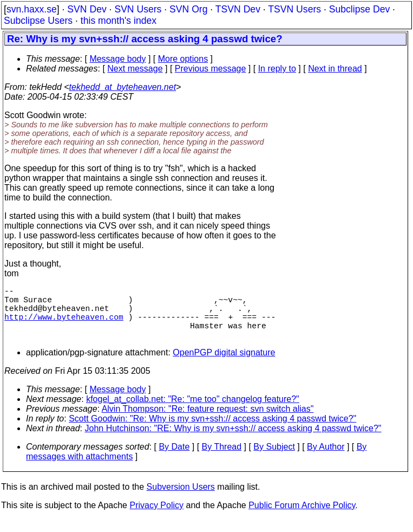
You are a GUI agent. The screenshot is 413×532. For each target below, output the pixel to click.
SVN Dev (87, 9)
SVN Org (188, 9)
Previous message (211, 69)
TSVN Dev (238, 9)
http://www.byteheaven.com (64, 325)
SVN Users (138, 9)
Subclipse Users (38, 21)
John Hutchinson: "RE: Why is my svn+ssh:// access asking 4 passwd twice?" (233, 441)
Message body (117, 59)
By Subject (274, 460)
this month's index (119, 21)
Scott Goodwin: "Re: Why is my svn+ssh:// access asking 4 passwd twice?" (212, 432)
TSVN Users (294, 9)
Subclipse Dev (359, 9)
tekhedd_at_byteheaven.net (123, 87)
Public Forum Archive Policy (302, 518)
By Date (174, 460)
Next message (135, 69)
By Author (326, 460)
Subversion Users (181, 500)
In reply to (277, 69)
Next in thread (335, 69)
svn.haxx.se (32, 9)
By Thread (222, 460)
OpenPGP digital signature (224, 365)
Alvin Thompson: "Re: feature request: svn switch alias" (208, 422)
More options (183, 59)
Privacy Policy (156, 518)
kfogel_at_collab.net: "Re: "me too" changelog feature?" (193, 412)
